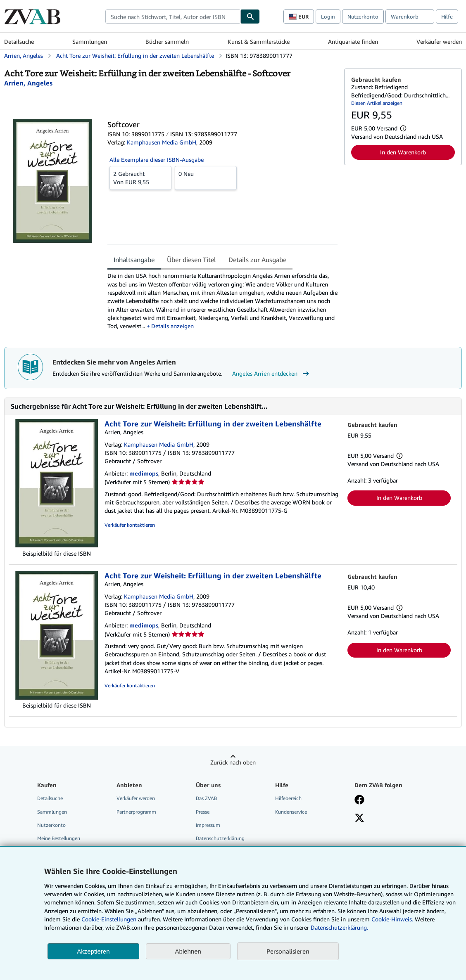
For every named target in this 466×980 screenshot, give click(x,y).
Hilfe (447, 17)
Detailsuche (19, 41)
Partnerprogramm (136, 812)
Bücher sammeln (167, 41)
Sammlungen (90, 41)
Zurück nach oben (233, 762)
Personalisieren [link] (288, 951)
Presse (203, 812)
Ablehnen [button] (188, 951)
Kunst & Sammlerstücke (259, 41)
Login (328, 17)
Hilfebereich (288, 798)
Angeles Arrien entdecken (272, 374)
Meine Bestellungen (59, 838)
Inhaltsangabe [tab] (134, 260)
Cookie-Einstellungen (109, 919)
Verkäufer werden (439, 41)
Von (140, 178)
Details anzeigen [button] (172, 326)
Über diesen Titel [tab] (191, 260)
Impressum (208, 825)
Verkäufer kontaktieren (130, 525)
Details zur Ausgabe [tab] (257, 260)
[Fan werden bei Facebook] (359, 800)
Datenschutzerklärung (220, 838)
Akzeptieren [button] (93, 951)
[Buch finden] (250, 17)
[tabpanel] (222, 301)
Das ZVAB (206, 798)
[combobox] (173, 17)
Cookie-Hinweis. (392, 919)
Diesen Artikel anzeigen (377, 103)
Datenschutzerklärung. (339, 927)
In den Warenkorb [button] (403, 152)
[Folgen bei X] (359, 819)
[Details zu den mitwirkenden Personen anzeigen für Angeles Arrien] (28, 83)
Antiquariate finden (353, 41)
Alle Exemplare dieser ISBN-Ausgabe (157, 160)
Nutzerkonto (363, 17)
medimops (144, 473)
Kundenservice (291, 812)
